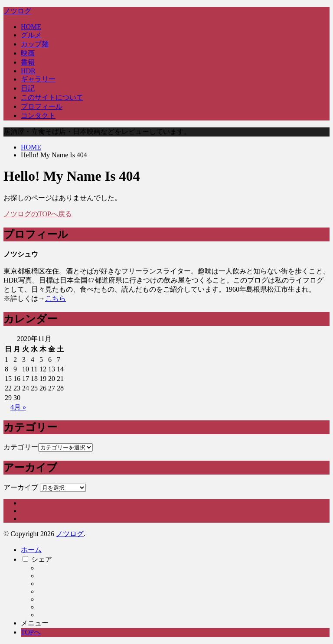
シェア (42, 559)
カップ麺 (35, 44)
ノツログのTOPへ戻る (38, 214)
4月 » (18, 407)
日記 (28, 88)
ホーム (31, 550)
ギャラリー (38, 79)
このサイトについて (52, 97)
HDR (28, 71)
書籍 (28, 62)
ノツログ (17, 11)
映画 (28, 53)
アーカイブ (21, 487)
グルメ (31, 35)
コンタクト (38, 115)
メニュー (35, 623)
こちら (55, 298)
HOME (31, 27)
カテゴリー (21, 447)
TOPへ (31, 632)
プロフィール (42, 106)
